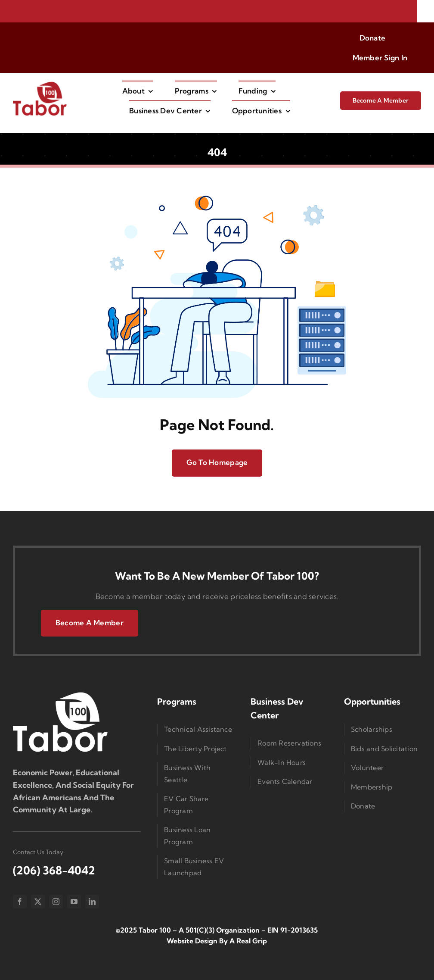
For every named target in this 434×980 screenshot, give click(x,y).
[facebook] (20, 902)
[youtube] (74, 902)
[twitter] (38, 902)
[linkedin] (92, 902)
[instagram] (56, 902)
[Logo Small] (60, 694)
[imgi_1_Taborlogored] (40, 84)
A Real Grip (248, 941)
